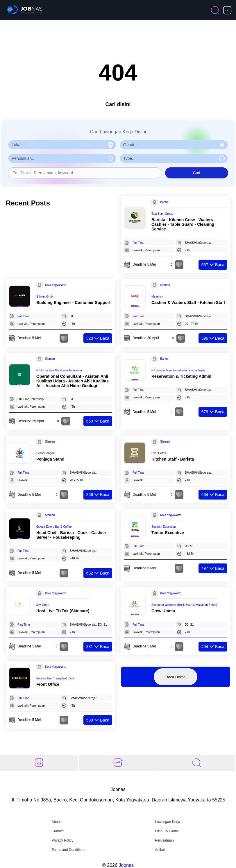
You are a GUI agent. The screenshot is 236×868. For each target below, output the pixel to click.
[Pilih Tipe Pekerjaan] (174, 158)
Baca (213, 265)
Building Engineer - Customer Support (73, 303)
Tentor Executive (168, 533)
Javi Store (43, 605)
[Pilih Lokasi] (62, 145)
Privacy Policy (62, 840)
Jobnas (126, 865)
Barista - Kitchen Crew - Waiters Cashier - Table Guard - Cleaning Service (183, 224)
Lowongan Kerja (168, 822)
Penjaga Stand (50, 459)
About (56, 822)
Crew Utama (163, 611)
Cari (196, 173)
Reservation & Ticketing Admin (181, 376)
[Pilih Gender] (174, 145)
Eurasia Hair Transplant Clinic (56, 678)
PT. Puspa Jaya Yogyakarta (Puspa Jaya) (178, 370)
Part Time (24, 625)
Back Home (176, 677)
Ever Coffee (159, 453)
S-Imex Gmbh (45, 297)
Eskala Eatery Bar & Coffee (54, 527)
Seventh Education (164, 527)
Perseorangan (45, 453)
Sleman (165, 285)
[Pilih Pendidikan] (62, 158)
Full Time (138, 243)
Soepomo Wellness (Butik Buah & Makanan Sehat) (184, 605)
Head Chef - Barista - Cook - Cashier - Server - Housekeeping (73, 535)
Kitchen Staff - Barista (173, 459)
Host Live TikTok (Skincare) (63, 611)
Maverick (157, 297)
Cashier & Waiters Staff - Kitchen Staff (188, 303)
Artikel (160, 850)
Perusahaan (164, 840)
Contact (57, 831)
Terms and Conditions (68, 850)
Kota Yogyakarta (56, 285)
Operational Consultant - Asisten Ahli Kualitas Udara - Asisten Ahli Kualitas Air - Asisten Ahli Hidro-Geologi (73, 381)
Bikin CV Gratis (167, 831)
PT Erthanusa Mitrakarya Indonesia (59, 370)
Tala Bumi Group (162, 214)
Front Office (48, 684)
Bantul (164, 202)
